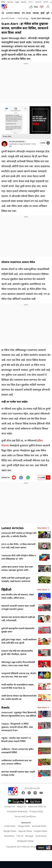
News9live (9, 836)
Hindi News (10, 826)
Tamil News (41, 836)
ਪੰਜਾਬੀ (46, 2)
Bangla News (10, 831)
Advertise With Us (37, 806)
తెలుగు (24, 2)
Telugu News (24, 826)
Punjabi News (40, 831)
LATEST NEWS (13, 13)
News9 (10, 2)
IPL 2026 (26, 13)
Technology (23, 18)
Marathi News (8, 18)
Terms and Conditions (25, 816)
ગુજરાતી (38, 2)
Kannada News (39, 826)
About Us (21, 806)
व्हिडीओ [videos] (6, 589)
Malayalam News (25, 841)
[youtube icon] (14, 478)
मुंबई (43, 13)
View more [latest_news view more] (43, 528)
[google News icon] (21, 478)
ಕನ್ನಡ (17, 2)
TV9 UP (20, 836)
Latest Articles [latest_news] (12, 528)
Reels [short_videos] (5, 707)
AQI (36, 7)
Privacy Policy (36, 811)
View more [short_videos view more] (43, 707)
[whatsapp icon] (28, 478)
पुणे (48, 13)
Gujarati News (25, 831)
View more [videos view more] (43, 590)
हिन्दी (3, 2)
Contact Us (10, 806)
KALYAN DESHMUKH (17, 142)
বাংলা (31, 2)
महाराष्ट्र (36, 13)
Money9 (29, 836)
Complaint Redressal (17, 811)
